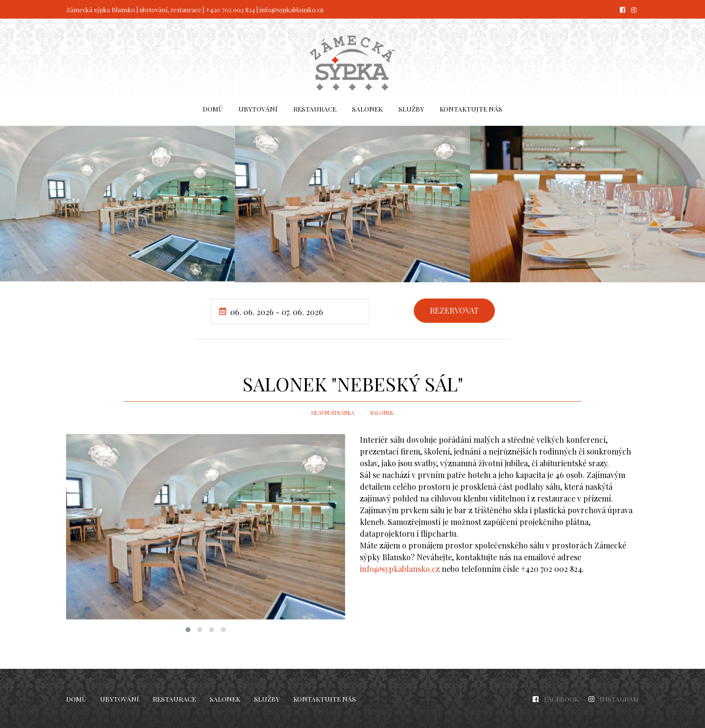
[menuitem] (213, 109)
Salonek (367, 109)
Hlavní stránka (333, 413)
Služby (411, 109)
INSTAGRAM (619, 699)
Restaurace (315, 109)
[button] (188, 630)
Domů (213, 109)
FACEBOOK (561, 699)
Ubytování (258, 109)
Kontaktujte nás (471, 109)
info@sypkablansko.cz (292, 10)
